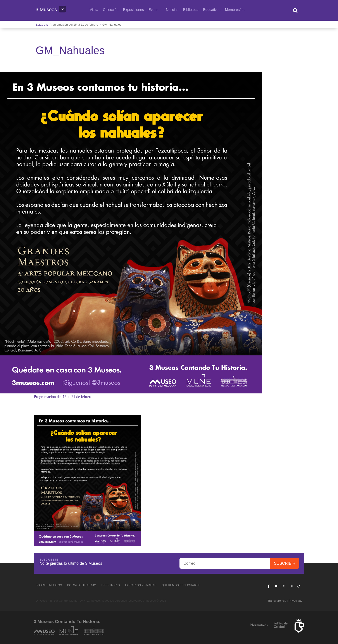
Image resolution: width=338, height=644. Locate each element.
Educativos (212, 10)
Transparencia (277, 601)
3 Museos (46, 10)
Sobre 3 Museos (49, 585)
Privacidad (296, 601)
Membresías (235, 10)
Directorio (111, 585)
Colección (111, 10)
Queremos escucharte (181, 585)
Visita (94, 10)
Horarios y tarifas (141, 585)
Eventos (155, 10)
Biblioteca (191, 10)
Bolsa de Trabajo (82, 585)
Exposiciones (134, 10)
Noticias (172, 10)
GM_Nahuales (112, 25)
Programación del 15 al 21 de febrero (74, 25)
